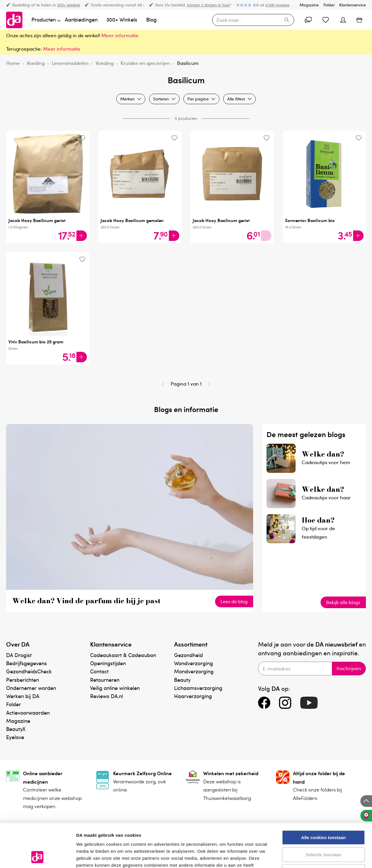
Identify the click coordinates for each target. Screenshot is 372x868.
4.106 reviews (277, 5)
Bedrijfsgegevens (26, 663)
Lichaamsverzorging (198, 688)
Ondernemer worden (31, 688)
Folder (329, 5)
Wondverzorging (194, 663)
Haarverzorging (193, 696)
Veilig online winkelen (115, 688)
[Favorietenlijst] (325, 20)
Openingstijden (108, 663)
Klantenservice (353, 5)
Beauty (182, 680)
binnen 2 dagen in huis (208, 5)
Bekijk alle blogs (343, 602)
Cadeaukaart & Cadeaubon (123, 655)
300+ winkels (69, 5)
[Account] (308, 20)
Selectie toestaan (324, 814)
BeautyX (16, 729)
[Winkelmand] (359, 20)
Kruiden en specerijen (145, 63)
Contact (99, 671)
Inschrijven (349, 669)
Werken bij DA (23, 696)
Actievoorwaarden (28, 712)
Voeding (36, 63)
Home (13, 63)
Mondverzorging (194, 671)
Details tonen (314, 857)
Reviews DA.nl (107, 696)
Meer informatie (62, 49)
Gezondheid (188, 655)
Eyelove (15, 737)
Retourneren (105, 680)
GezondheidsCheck (29, 671)
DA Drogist (19, 655)
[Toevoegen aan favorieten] (82, 138)
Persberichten (23, 680)
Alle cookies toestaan (323, 797)
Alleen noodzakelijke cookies (323, 831)
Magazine (309, 5)
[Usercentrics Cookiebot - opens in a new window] (38, 857)
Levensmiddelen (70, 63)
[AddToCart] (82, 236)
